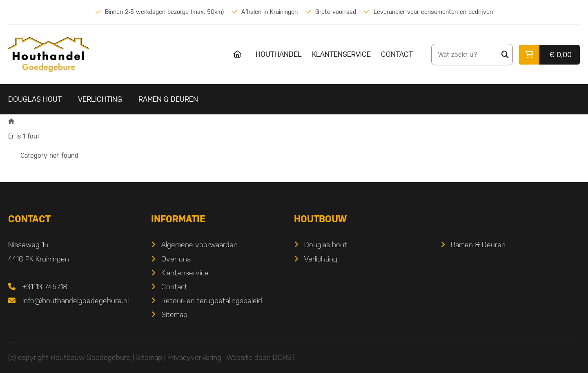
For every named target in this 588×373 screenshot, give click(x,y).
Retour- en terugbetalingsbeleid (212, 300)
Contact (397, 54)
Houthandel (279, 54)
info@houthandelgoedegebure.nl (76, 300)
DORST (284, 357)
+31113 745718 (45, 287)
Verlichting (100, 99)
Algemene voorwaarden (199, 245)
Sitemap (174, 314)
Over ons (176, 259)
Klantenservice (341, 54)
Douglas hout (35, 99)
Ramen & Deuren (168, 99)
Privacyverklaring (194, 357)
